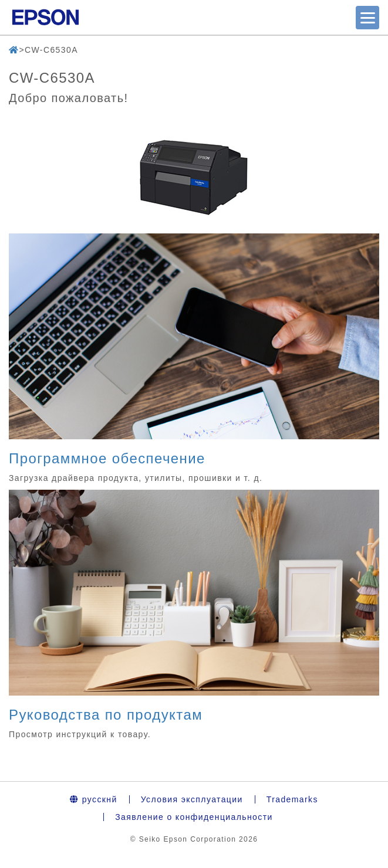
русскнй (94, 799)
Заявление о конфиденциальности (194, 817)
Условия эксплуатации (192, 799)
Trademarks (292, 799)
